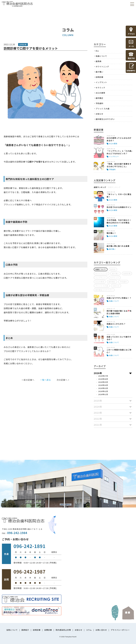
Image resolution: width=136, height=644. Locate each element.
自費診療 (48, 630)
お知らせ (99, 114)
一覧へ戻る (45, 380)
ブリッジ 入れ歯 (103, 109)
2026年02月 (103, 391)
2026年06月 (103, 379)
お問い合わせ (101, 630)
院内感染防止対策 (63, 630)
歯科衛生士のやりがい (105, 119)
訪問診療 (99, 77)
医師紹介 (25, 630)
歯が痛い (99, 72)
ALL (97, 51)
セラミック (100, 88)
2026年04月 (103, 385)
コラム (89, 630)
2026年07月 (103, 376)
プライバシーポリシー (120, 630)
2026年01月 (103, 394)
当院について (12, 630)
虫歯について (101, 56)
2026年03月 (103, 388)
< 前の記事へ (28, 380)
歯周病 (98, 61)
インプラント (101, 82)
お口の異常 (100, 93)
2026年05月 (103, 382)
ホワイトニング (102, 67)
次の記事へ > (63, 380)
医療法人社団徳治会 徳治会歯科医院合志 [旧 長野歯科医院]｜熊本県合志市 (17, 4)
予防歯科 (99, 103)
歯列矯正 (99, 98)
